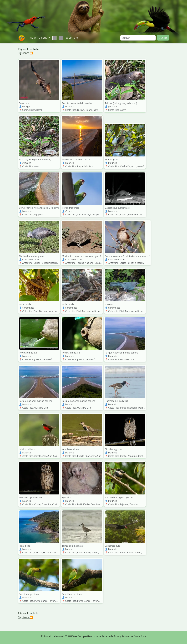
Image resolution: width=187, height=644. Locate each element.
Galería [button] (43, 38)
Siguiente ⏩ (26, 53)
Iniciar (32, 38)
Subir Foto (72, 38)
